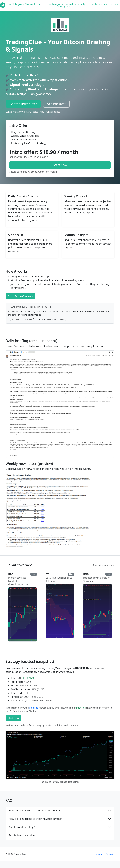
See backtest (56, 104)
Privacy (109, 854)
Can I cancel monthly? (22, 827)
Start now (60, 165)
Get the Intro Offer (23, 104)
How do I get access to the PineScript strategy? (36, 819)
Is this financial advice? (22, 835)
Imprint (100, 854)
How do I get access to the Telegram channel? (36, 811)
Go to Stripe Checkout (20, 296)
